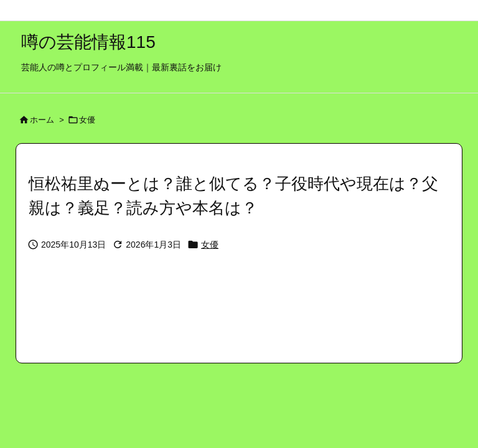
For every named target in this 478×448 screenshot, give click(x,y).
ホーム (42, 120)
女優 (87, 120)
